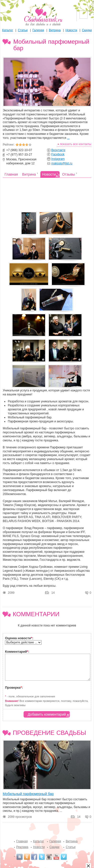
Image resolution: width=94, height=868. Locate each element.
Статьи (23, 30)
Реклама (22, 847)
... (68, 138)
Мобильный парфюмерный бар (28, 794)
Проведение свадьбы (49, 733)
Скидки (87, 30)
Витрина (55, 30)
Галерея (55, 841)
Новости (71, 30)
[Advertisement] (47, 194)
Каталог (8, 30)
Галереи (38, 30)
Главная (22, 841)
